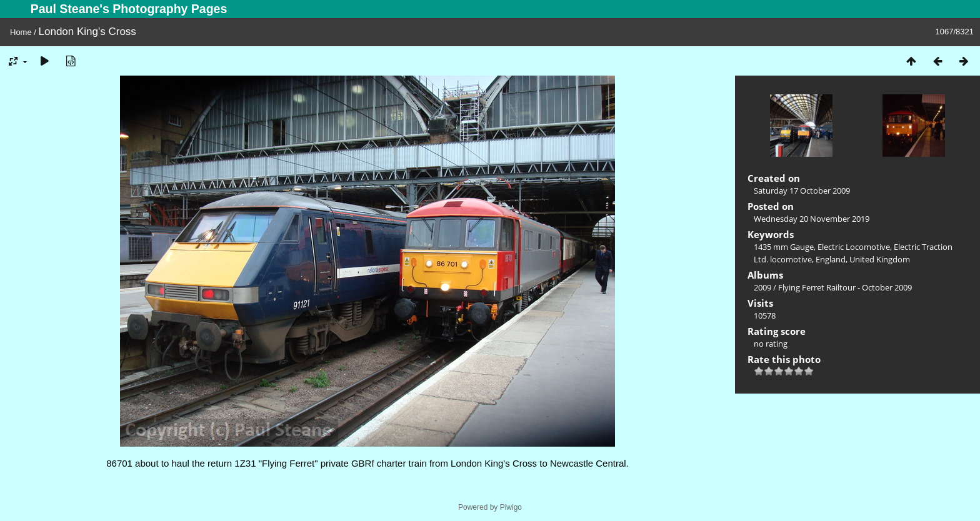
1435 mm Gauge (784, 247)
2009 (762, 287)
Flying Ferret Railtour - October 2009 (845, 287)
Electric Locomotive (854, 247)
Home (21, 32)
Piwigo (511, 507)
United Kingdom (880, 259)
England (831, 259)
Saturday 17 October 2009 (802, 191)
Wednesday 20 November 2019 (812, 219)
